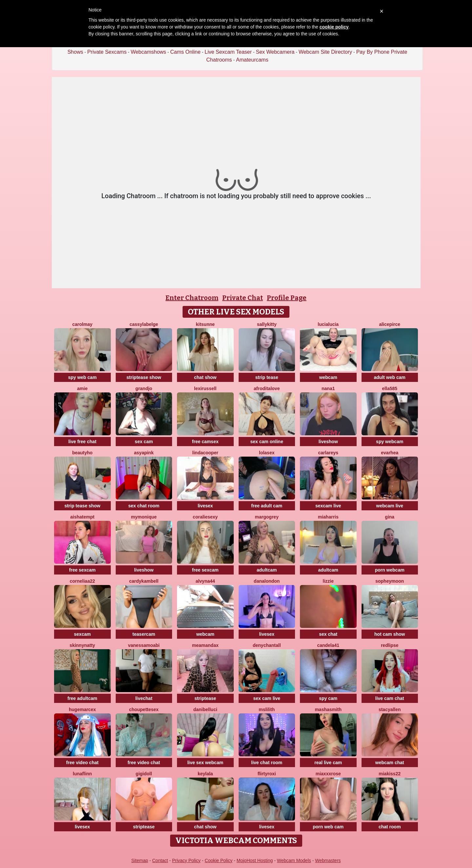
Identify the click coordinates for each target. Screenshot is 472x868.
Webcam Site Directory (325, 52)
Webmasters (328, 860)
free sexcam (82, 570)
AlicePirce (390, 324)
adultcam (267, 570)
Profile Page (287, 298)
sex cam (144, 442)
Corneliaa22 (82, 581)
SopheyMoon (390, 581)
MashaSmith (328, 709)
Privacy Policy (186, 860)
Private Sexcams (107, 52)
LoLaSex (267, 453)
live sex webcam (205, 763)
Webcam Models (294, 860)
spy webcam (390, 442)
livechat (144, 698)
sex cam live (267, 698)
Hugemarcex (82, 709)
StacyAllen (390, 709)
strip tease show (82, 506)
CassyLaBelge (144, 324)
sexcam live (328, 506)
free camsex (205, 442)
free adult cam (267, 506)
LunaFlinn (82, 774)
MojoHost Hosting (255, 860)
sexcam (82, 634)
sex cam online (267, 442)
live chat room (267, 763)
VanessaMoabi (144, 645)
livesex (205, 506)
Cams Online (185, 52)
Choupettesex (144, 709)
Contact (160, 860)
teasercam (144, 634)
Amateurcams (252, 60)
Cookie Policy (219, 860)
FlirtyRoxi (267, 774)
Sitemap (139, 860)
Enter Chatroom (192, 298)
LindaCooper (205, 453)
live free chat (82, 442)
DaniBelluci (205, 709)
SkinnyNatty (82, 645)
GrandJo (144, 388)
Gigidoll (144, 774)
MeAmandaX (205, 645)
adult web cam (390, 377)
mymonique (144, 517)
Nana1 (328, 388)
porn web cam (328, 827)
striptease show (144, 377)
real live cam (328, 763)
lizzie (328, 581)
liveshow (328, 442)
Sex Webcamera (275, 52)
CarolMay (82, 324)
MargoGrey (267, 517)
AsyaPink (144, 453)
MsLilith (267, 709)
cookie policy (334, 27)
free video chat (82, 763)
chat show (205, 377)
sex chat (328, 634)
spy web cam (82, 377)
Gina (390, 517)
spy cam (328, 698)
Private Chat (243, 298)
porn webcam (390, 570)
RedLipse (390, 645)
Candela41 (328, 645)
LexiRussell (205, 388)
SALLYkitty (267, 324)
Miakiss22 (390, 774)
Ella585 (390, 388)
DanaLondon (267, 581)
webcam (328, 377)
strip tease (267, 377)
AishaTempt (82, 517)
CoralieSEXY (205, 517)
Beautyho (82, 453)
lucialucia (328, 324)
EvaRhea (390, 453)
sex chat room (144, 506)
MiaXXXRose (328, 774)
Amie (82, 388)
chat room (390, 827)
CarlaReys (328, 453)
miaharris (328, 517)
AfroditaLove (267, 388)
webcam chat (390, 763)
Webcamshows (148, 52)
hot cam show (390, 634)
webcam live (390, 506)
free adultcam (82, 698)
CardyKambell (144, 581)
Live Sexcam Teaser (228, 52)
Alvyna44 (205, 581)
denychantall (267, 645)
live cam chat (390, 698)
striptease (205, 698)
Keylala (205, 774)
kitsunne (205, 324)
